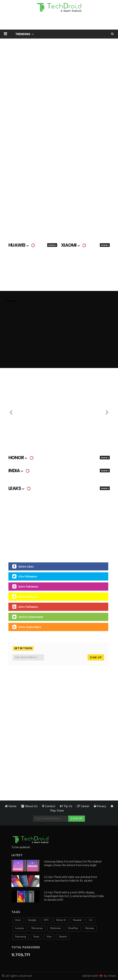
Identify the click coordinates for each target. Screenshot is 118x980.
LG (91, 920)
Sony (36, 937)
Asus (18, 920)
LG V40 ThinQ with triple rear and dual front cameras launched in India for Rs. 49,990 (71, 879)
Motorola (55, 928)
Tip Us (66, 806)
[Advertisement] (59, 22)
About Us (29, 806)
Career (83, 806)
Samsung (21, 937)
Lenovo (20, 928)
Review (90, 928)
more (52, 245)
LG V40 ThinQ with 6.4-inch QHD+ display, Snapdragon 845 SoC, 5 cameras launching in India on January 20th (74, 896)
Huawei (77, 920)
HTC (46, 920)
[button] (5, 34)
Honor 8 (61, 920)
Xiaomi (63, 937)
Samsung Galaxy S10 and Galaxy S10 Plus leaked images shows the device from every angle (73, 863)
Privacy (100, 806)
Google (32, 920)
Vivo (49, 937)
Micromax (37, 928)
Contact (49, 806)
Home (11, 806)
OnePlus (73, 928)
